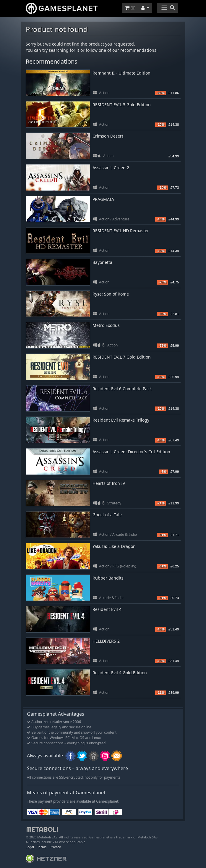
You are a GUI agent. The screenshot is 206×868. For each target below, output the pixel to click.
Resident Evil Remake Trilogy (121, 420)
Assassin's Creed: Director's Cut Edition (131, 452)
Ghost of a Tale (107, 515)
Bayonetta (102, 262)
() (130, 8)
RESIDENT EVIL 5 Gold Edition (122, 105)
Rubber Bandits (108, 578)
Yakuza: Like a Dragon (114, 546)
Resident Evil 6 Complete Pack (122, 389)
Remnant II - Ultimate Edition (121, 73)
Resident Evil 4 (107, 609)
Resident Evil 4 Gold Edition (120, 673)
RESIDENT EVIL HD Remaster (121, 231)
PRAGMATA (103, 199)
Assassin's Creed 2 (111, 168)
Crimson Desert (108, 136)
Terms (42, 847)
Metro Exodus (106, 325)
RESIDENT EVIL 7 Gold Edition (122, 357)
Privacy (55, 847)
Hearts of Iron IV (109, 483)
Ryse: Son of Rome (111, 294)
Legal (30, 847)
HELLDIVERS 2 (106, 641)
